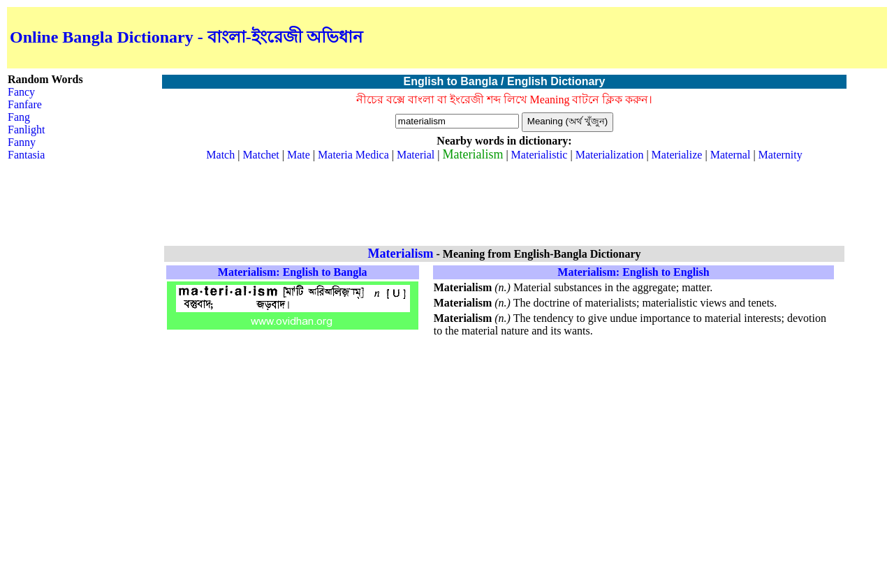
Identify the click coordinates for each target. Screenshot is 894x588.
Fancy (21, 92)
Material (416, 155)
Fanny (22, 142)
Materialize (677, 155)
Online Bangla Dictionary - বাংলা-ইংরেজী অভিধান (186, 37)
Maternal (731, 155)
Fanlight (26, 130)
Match (220, 155)
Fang (19, 117)
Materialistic (540, 155)
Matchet (261, 155)
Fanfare (25, 104)
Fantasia (26, 155)
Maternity (781, 155)
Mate (299, 155)
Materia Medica (353, 155)
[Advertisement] (721, 38)
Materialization (610, 155)
